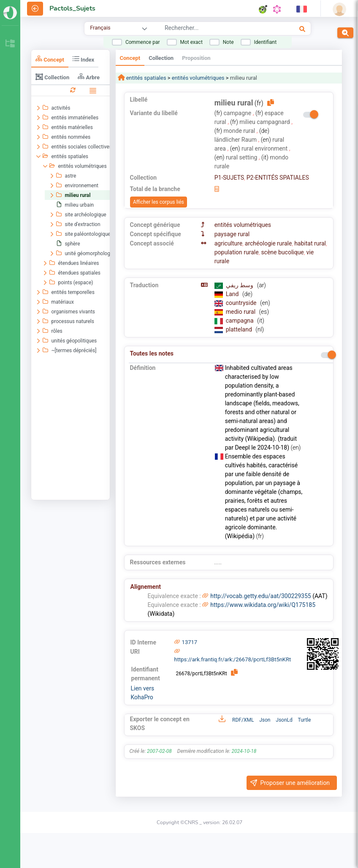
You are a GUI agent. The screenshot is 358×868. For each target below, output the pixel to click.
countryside (242, 303)
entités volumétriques (198, 78)
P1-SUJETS (229, 178)
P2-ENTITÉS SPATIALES (278, 178)
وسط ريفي (240, 285)
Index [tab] (83, 59)
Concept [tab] (50, 59)
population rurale (237, 252)
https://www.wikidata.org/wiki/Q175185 (263, 605)
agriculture (228, 243)
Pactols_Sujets (72, 8)
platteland (240, 329)
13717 (190, 642)
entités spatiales (146, 78)
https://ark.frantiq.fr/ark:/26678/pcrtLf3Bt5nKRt (233, 659)
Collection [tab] (52, 77)
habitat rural (310, 243)
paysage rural (232, 234)
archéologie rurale (268, 243)
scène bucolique (282, 252)
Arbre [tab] (89, 77)
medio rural (241, 312)
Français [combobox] (100, 28)
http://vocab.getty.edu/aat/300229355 (261, 596)
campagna (240, 321)
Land (233, 294)
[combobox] (215, 29)
